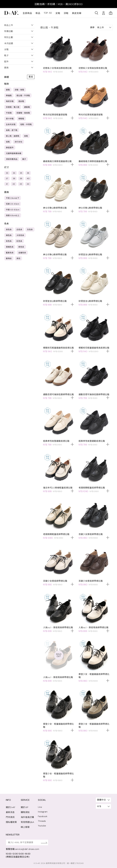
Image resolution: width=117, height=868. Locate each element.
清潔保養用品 (12, 159)
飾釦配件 (10, 148)
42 (14, 184)
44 (28, 184)
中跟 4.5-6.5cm (13, 210)
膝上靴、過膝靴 (13, 136)
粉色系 (9, 241)
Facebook (43, 816)
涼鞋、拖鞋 (19, 90)
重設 (31, 77)
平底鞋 (9, 113)
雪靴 (8, 142)
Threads (42, 821)
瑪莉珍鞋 (10, 101)
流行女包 (18, 142)
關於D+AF (10, 807)
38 (14, 178)
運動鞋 (27, 107)
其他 (18, 258)
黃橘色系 (10, 247)
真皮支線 (76, 13)
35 (21, 173)
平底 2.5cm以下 (13, 198)
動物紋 (9, 258)
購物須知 (25, 812)
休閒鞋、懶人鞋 (13, 107)
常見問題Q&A (28, 822)
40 (28, 178)
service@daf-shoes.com (27, 849)
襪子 (24, 159)
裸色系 (9, 235)
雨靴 (26, 136)
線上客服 (25, 827)
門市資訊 (10, 817)
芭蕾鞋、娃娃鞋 (23, 113)
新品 (38, 13)
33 (7, 173)
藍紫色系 (10, 253)
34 (14, 173)
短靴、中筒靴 (26, 124)
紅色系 (19, 241)
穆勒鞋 (21, 119)
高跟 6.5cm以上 (13, 215)
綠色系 (21, 247)
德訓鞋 (21, 101)
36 (28, 173)
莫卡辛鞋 (10, 119)
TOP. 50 (48, 13)
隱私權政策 (11, 822)
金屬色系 (22, 253)
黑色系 (9, 230)
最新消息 (10, 812)
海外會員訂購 (27, 817)
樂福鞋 (9, 96)
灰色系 (30, 230)
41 (7, 184)
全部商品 (27, 13)
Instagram (43, 812)
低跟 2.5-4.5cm (13, 204)
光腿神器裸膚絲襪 (14, 153)
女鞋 (58, 13)
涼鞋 (66, 13)
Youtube (42, 826)
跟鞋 (8, 90)
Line (40, 807)
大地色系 (20, 235)
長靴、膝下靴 (12, 130)
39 (21, 178)
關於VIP (25, 807)
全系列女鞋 (11, 124)
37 (7, 178)
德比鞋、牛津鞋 (23, 96)
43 (21, 184)
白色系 (19, 230)
